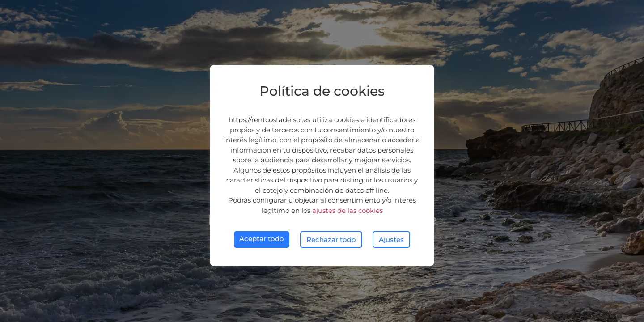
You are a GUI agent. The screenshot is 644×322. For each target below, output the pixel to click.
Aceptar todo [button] (262, 239)
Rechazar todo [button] (331, 239)
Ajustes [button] (391, 239)
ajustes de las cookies (347, 210)
